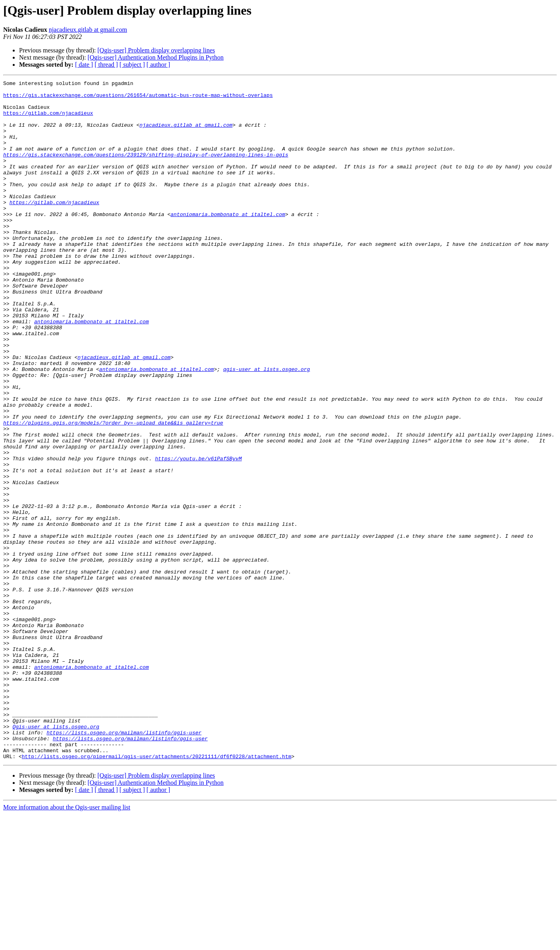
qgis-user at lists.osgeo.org (266, 427)
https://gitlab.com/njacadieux (48, 120)
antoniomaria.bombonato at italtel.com (228, 241)
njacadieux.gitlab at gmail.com (88, 30)
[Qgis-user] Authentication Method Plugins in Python (155, 57)
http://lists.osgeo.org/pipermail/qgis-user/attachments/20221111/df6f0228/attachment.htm (157, 892)
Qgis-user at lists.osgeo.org (56, 856)
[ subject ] (132, 65)
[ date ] (84, 65)
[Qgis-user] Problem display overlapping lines (156, 50)
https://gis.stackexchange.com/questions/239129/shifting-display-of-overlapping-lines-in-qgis (146, 170)
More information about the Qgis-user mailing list (67, 943)
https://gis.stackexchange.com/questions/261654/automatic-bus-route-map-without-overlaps (138, 98)
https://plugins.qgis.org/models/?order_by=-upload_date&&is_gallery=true (113, 492)
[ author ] (158, 65)
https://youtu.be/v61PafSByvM (198, 535)
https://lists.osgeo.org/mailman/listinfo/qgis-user (124, 863)
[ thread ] (106, 65)
